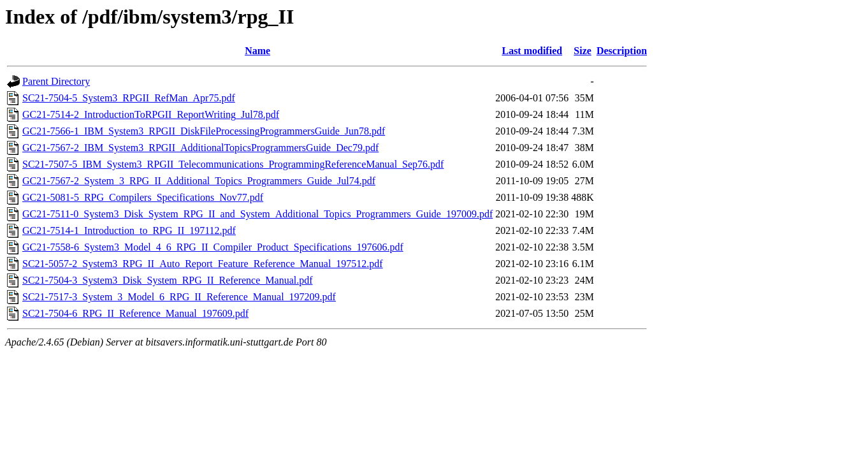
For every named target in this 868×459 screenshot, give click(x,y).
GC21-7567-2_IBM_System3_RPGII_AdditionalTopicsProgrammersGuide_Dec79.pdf (200, 148)
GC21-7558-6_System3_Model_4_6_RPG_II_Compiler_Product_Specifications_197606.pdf (213, 247)
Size (582, 51)
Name (257, 51)
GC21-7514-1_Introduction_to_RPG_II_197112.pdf (129, 230)
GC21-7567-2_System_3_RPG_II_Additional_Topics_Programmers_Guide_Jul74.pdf (199, 181)
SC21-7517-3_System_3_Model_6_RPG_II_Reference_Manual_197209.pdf (179, 297)
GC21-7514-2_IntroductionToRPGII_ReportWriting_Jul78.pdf (151, 114)
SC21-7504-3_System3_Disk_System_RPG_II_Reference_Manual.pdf (168, 280)
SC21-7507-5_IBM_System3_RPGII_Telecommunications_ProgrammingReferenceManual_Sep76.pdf (233, 164)
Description (622, 51)
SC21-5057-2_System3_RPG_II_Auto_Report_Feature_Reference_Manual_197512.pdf (203, 264)
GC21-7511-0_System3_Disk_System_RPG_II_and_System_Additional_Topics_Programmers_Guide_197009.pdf (257, 214)
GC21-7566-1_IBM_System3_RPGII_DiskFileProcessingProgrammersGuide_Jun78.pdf (204, 131)
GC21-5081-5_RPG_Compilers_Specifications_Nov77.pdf (143, 197)
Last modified (532, 51)
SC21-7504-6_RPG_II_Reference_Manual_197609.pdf (135, 313)
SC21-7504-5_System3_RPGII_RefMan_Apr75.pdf (129, 98)
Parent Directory (56, 81)
